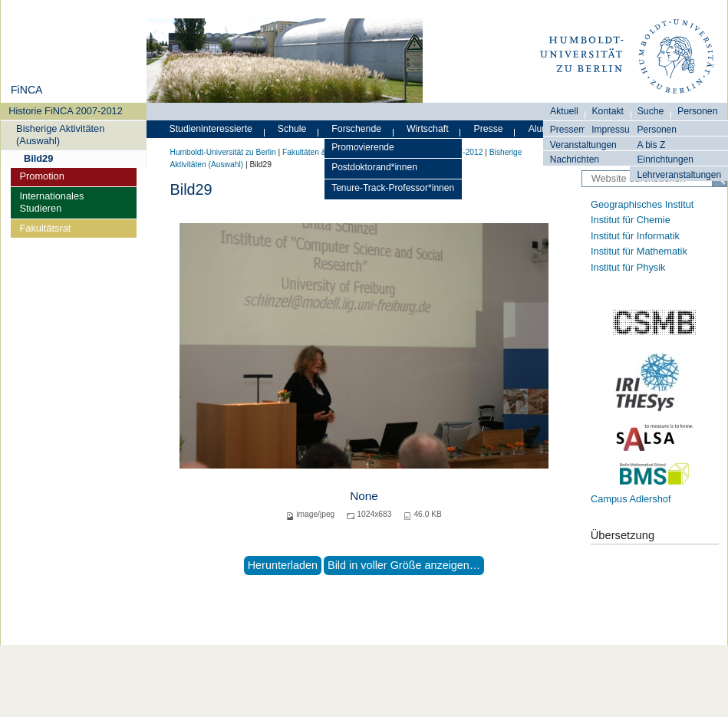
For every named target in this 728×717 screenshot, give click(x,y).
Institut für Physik (628, 267)
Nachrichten (575, 160)
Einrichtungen (665, 160)
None (364, 496)
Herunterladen (283, 565)
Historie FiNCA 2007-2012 (66, 111)
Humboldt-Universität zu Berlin (223, 152)
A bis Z (651, 145)
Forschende (356, 129)
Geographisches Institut (642, 204)
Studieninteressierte (211, 129)
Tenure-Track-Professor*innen (393, 188)
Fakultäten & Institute (319, 152)
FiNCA (26, 90)
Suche (651, 111)
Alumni (543, 129)
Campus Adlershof (631, 499)
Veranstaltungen (583, 145)
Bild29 (38, 158)
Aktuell (564, 111)
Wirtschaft (428, 129)
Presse (489, 129)
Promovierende (363, 147)
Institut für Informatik (635, 236)
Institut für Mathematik (639, 251)
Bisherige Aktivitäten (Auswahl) (60, 134)
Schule (292, 129)
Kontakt (608, 111)
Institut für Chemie (631, 220)
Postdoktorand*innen (374, 167)
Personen (657, 130)
